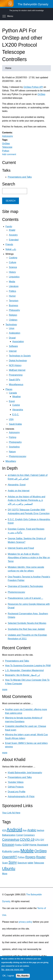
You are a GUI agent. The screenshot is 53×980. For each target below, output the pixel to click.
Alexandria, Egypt (17, 485)
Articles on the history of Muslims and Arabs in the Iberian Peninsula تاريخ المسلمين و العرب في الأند (26, 500)
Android (14, 830)
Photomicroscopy (18, 456)
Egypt (12, 401)
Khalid (12, 230)
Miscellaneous (16, 384)
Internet (13, 351)
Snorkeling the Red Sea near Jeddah (26, 629)
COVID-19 (27, 839)
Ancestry (13, 235)
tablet (30, 863)
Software (13, 346)
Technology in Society (20, 356)
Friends (9, 244)
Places (9, 389)
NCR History (15, 365)
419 (4, 830)
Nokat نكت (11, 249)
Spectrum (22, 863)
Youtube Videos (16, 782)
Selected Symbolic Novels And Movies (27, 623)
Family (9, 226)
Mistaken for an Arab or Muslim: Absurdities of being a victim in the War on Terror (29, 558)
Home (8, 68)
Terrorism (14, 301)
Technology (11, 325)
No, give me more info (12, 970)
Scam (5, 863)
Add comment (9, 154)
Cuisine (16, 405)
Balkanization (9, 835)
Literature (14, 286)
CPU (37, 840)
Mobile (27, 851)
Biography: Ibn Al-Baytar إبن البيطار (22, 675)
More (5, 874)
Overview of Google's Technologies (25, 586)
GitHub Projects (16, 787)
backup (41, 830)
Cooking (13, 258)
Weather (17, 397)
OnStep (41, 94)
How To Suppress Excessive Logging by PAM (28, 666)
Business (13, 305)
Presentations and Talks (20, 177)
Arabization (15, 333)
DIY (42, 840)
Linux (12, 328)
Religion (13, 315)
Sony (13, 862)
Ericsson (8, 845)
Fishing (13, 437)
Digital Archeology (18, 361)
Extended (14, 240)
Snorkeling (14, 447)
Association (18, 341)
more (5, 689)
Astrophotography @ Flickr (21, 796)
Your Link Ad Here (11, 813)
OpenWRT (10, 857)
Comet (20, 835)
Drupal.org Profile (17, 792)
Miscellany (11, 461)
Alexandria (18, 410)
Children (13, 320)
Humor (12, 296)
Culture (13, 262)
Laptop (16, 851)
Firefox (18, 845)
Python (6, 151)
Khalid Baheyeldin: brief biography (25, 773)
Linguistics (14, 277)
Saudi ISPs (14, 380)
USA (11, 419)
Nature (12, 452)
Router (41, 857)
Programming (16, 375)
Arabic (32, 830)
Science (13, 267)
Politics (13, 291)
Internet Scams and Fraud (21, 548)
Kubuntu (7, 851)
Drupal (12, 338)
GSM (26, 845)
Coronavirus (11, 839)
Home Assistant (39, 845)
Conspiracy (29, 835)
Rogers (30, 857)
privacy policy (25, 922)
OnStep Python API (33, 87)
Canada (13, 393)
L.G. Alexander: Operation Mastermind (24, 670)
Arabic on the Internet (19, 491)
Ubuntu (9, 869)
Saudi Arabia (15, 424)
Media (12, 282)
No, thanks (23, 976)
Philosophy (14, 310)
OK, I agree (8, 976)
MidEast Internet (17, 370)
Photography (15, 442)
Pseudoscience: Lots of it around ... (25, 598)
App (25, 830)
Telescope (7, 147)
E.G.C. (16, 415)
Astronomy (7, 136)
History (12, 272)
